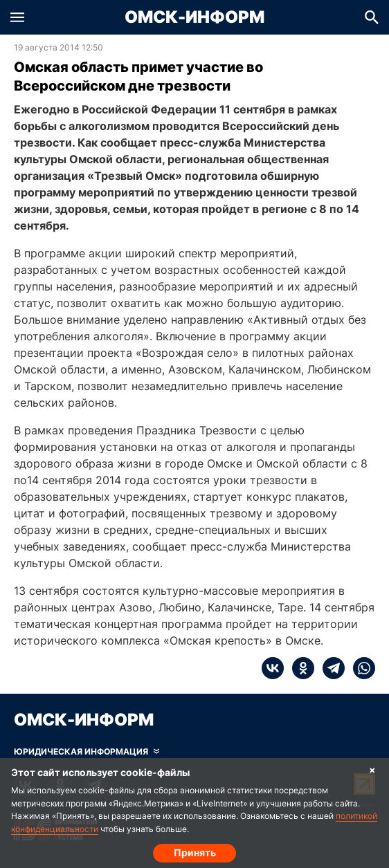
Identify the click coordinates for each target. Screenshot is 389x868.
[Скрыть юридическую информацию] (87, 752)
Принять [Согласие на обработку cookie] (195, 852)
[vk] (273, 668)
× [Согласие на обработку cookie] (372, 769)
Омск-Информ (194, 17)
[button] (17, 17)
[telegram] (329, 668)
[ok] (299, 668)
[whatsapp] (360, 668)
